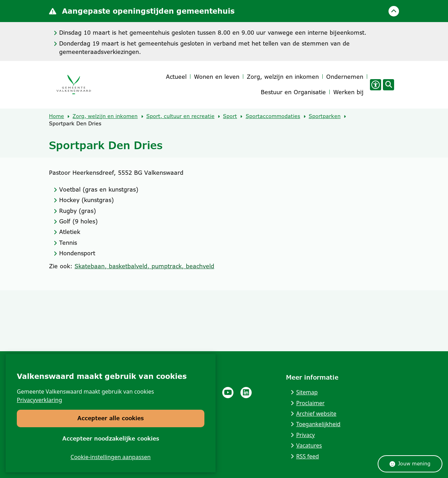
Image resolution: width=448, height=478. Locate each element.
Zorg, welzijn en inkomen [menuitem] (283, 77)
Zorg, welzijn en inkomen (105, 116)
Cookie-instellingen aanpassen (111, 457)
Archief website (316, 414)
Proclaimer (310, 403)
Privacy (305, 435)
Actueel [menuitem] (176, 77)
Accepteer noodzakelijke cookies (111, 438)
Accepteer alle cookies (111, 418)
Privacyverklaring (39, 400)
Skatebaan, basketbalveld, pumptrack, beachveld (144, 266)
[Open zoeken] (388, 85)
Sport (230, 116)
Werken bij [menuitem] (348, 92)
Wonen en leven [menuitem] (217, 77)
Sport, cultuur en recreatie (180, 116)
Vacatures (309, 445)
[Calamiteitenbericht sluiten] (394, 11)
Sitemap (307, 392)
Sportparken (325, 116)
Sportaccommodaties (273, 116)
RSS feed (307, 456)
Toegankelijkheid (318, 424)
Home (57, 116)
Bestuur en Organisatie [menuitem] (293, 92)
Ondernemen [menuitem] (345, 77)
